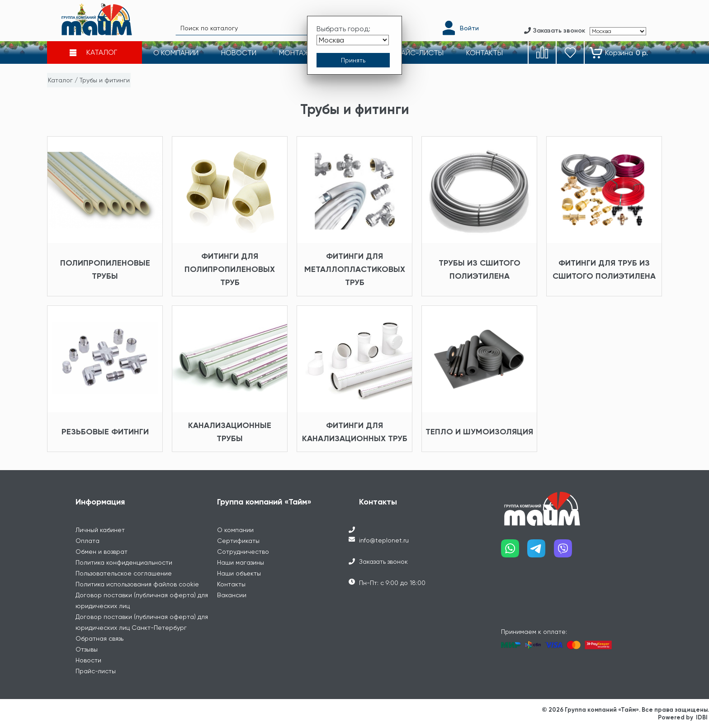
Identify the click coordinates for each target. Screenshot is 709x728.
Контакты (231, 584)
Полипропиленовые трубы (105, 269)
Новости (88, 660)
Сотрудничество (243, 552)
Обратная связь (99, 638)
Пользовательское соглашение (124, 573)
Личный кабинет (100, 530)
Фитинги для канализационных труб (355, 432)
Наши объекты (239, 573)
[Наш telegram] (541, 552)
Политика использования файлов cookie (137, 584)
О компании (235, 530)
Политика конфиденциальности (124, 562)
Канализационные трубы (230, 432)
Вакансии (232, 595)
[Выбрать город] (353, 40)
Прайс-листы (96, 671)
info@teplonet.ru (384, 540)
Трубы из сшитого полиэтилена (480, 269)
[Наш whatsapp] (514, 552)
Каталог (60, 80)
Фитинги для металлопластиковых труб (355, 269)
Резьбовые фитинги (105, 432)
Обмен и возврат (102, 552)
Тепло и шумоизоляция (479, 432)
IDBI (702, 717)
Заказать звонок (383, 561)
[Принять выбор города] (353, 60)
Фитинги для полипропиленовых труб (230, 269)
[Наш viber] (567, 552)
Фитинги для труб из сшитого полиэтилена (604, 269)
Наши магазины (241, 562)
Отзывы (87, 649)
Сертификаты (238, 541)
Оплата (87, 541)
